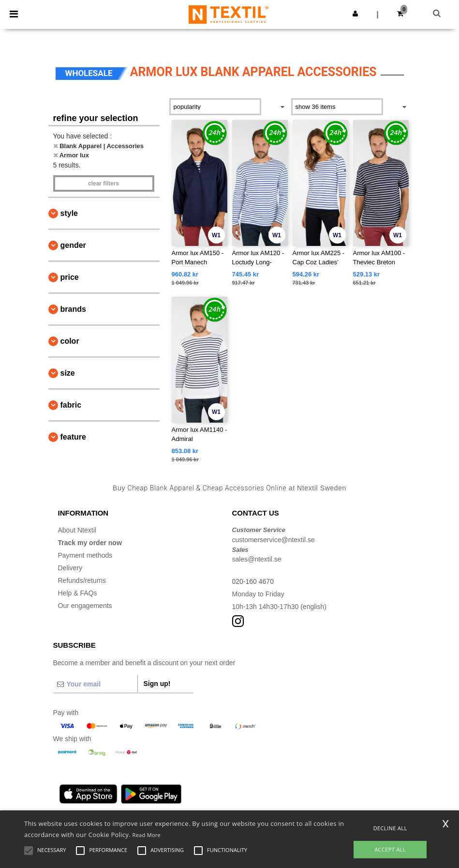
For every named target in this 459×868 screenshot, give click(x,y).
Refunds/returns (82, 580)
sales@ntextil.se (257, 559)
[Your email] (95, 684)
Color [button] (70, 341)
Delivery (70, 568)
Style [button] (69, 213)
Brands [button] (73, 309)
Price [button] (70, 277)
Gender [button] (73, 245)
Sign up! (157, 684)
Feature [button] (73, 437)
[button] (355, 14)
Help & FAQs (78, 593)
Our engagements (85, 606)
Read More (147, 835)
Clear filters (104, 183)
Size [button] (68, 373)
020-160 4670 (253, 581)
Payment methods (85, 555)
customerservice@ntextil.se (274, 540)
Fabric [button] (71, 405)
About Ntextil (77, 530)
